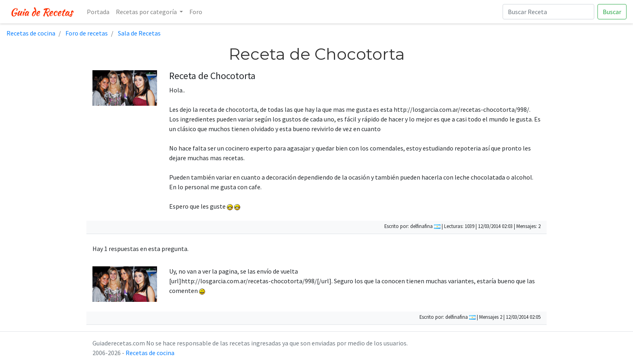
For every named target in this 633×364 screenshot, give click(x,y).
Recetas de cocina (150, 353)
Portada (98, 12)
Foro (196, 12)
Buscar (612, 12)
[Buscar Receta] (548, 12)
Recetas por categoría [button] (147, 12)
